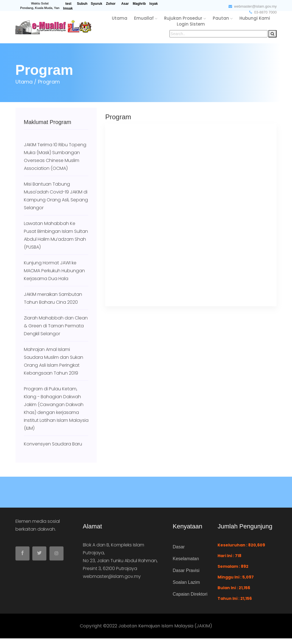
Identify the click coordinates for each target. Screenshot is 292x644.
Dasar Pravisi (186, 570)
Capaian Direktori (190, 594)
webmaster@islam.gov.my (253, 6)
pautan (223, 18)
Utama (24, 82)
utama (120, 18)
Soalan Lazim (186, 582)
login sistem (191, 24)
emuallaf (146, 18)
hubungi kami (255, 18)
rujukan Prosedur (185, 18)
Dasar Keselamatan (186, 553)
